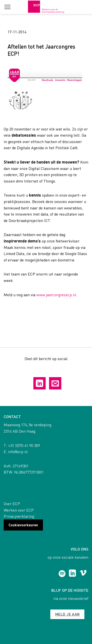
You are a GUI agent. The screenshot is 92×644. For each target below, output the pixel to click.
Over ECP (12, 504)
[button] (7, 7)
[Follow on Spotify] (62, 574)
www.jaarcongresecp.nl (56, 295)
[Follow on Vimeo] (83, 574)
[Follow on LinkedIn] (72, 574)
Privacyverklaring (19, 516)
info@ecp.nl (18, 451)
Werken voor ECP (19, 510)
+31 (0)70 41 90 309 (24, 445)
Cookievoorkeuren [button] (23, 525)
